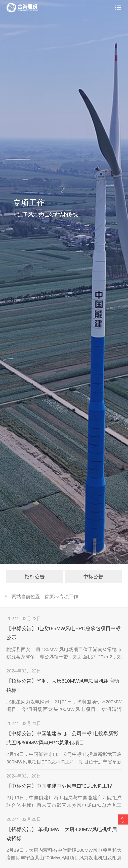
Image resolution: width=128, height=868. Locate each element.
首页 (49, 597)
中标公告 (93, 577)
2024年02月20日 (24, 776)
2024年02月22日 (24, 619)
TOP (123, 820)
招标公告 (35, 577)
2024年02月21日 (24, 723)
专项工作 (69, 597)
